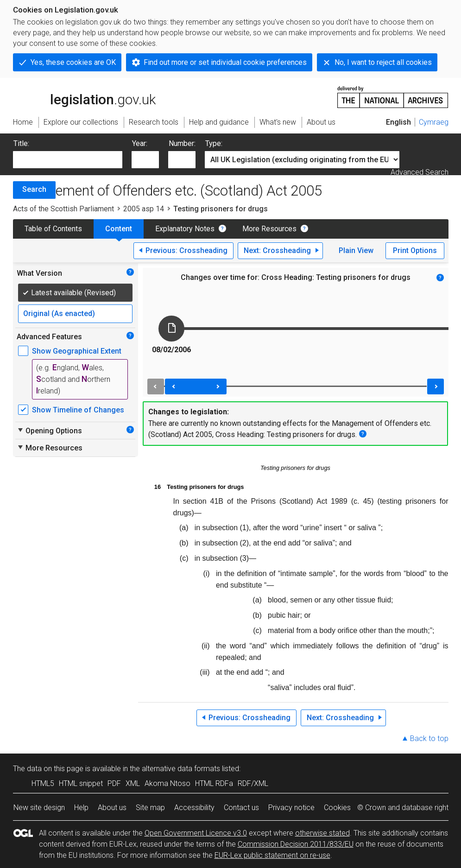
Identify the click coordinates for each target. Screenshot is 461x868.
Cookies (337, 808)
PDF (114, 783)
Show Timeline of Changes (78, 410)
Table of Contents (53, 229)
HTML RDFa (214, 783)
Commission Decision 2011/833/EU (296, 844)
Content (119, 229)
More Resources (269, 229)
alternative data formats (181, 769)
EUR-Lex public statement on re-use (272, 855)
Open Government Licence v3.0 (196, 833)
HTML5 (43, 783)
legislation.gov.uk (84, 96)
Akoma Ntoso (167, 783)
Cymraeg (434, 122)
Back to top (429, 738)
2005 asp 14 (144, 209)
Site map (150, 808)
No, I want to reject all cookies (383, 62)
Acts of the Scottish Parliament (63, 209)
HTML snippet (81, 783)
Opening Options (49, 431)
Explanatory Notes (185, 229)
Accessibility (194, 808)
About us (112, 808)
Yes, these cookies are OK (73, 62)
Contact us (241, 808)
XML (133, 783)
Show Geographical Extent (77, 351)
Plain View (356, 250)
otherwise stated (322, 833)
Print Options (415, 250)
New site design (39, 808)
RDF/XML (253, 783)
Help (81, 808)
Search (34, 189)
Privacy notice (291, 808)
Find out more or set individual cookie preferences (225, 62)
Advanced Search (420, 172)
